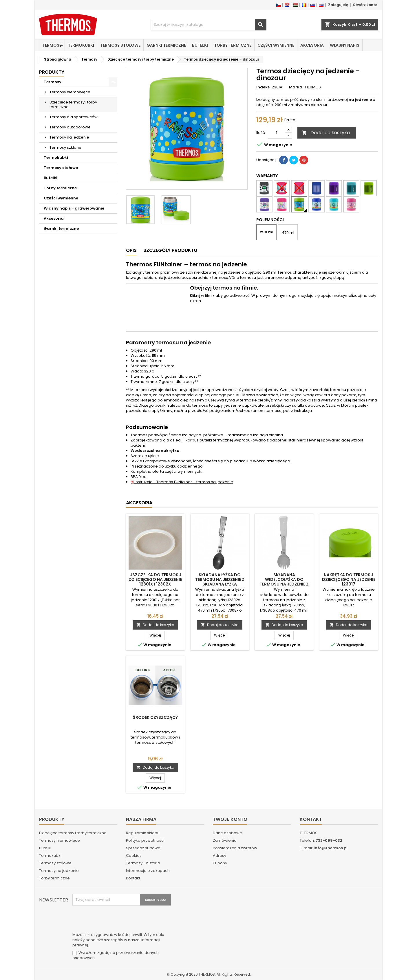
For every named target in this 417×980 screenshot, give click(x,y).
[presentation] (116, 920)
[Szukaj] (209, 25)
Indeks (263, 87)
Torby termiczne (233, 45)
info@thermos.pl (331, 848)
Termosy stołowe (120, 45)
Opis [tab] (131, 250)
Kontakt (133, 878)
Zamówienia (225, 840)
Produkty (52, 72)
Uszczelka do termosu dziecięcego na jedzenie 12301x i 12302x (155, 579)
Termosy (52, 45)
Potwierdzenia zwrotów (235, 848)
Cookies (134, 856)
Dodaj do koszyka (326, 133)
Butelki (200, 45)
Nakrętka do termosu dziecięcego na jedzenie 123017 (349, 579)
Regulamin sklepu (143, 833)
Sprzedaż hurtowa (143, 848)
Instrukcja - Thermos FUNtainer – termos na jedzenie (182, 482)
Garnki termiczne (166, 45)
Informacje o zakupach (148, 871)
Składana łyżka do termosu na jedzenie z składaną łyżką (220, 579)
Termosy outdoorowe (70, 127)
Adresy (220, 856)
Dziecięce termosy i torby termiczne (73, 104)
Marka (296, 87)
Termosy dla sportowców (74, 117)
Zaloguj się (338, 5)
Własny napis (345, 45)
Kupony (220, 863)
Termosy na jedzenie (69, 137)
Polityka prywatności (145, 840)
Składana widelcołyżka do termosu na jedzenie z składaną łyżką (284, 582)
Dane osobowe (227, 833)
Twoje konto (230, 819)
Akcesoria (312, 45)
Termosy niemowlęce (70, 92)
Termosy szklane (65, 147)
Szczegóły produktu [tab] (170, 250)
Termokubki (81, 45)
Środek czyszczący (155, 717)
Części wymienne (276, 45)
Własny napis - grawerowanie (74, 208)
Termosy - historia (143, 863)
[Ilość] (277, 133)
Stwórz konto (365, 5)
